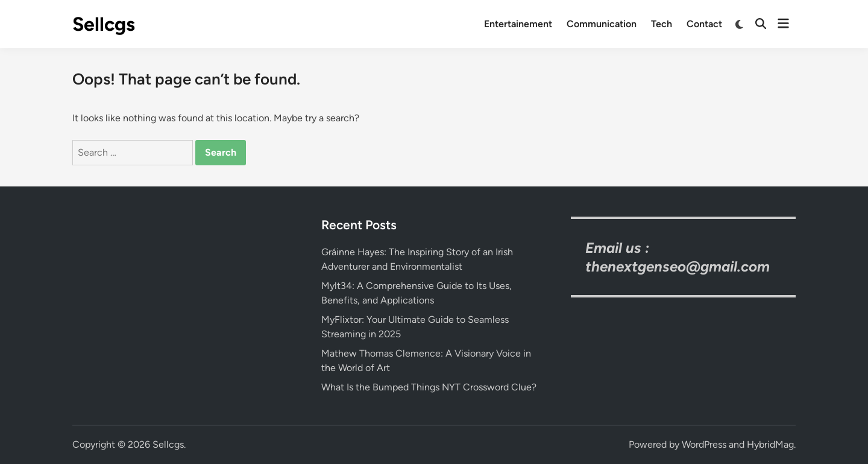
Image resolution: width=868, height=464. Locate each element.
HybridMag (770, 444)
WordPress (704, 444)
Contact (704, 24)
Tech (662, 24)
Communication (602, 24)
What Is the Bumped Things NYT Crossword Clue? (429, 387)
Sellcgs (104, 24)
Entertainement (518, 24)
